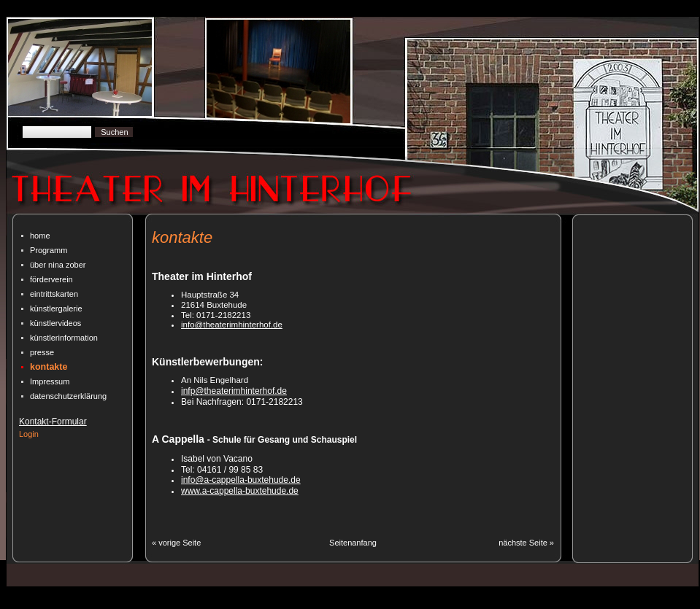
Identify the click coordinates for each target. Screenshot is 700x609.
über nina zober (58, 265)
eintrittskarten (54, 294)
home (40, 236)
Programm (49, 250)
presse (42, 352)
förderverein (51, 279)
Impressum (50, 381)
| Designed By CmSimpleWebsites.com (323, 604)
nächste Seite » (526, 543)
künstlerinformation (64, 338)
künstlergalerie (56, 309)
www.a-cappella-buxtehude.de (240, 491)
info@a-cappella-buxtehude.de (241, 480)
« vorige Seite (176, 543)
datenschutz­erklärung (68, 396)
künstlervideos (55, 323)
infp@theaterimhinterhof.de (234, 391)
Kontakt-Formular (53, 422)
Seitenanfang (353, 543)
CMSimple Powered (207, 604)
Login (29, 434)
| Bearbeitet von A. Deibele (452, 604)
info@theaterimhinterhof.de (232, 325)
